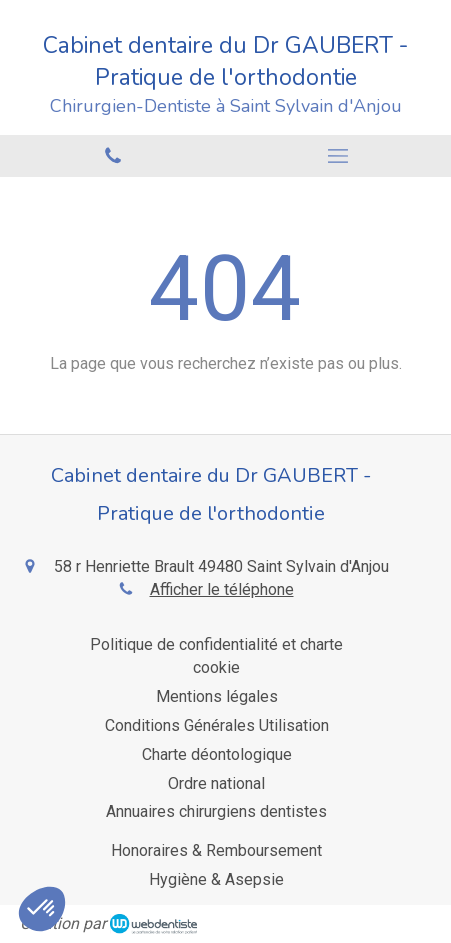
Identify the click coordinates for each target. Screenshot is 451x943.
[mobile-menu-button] (339, 156)
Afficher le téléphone (222, 589)
